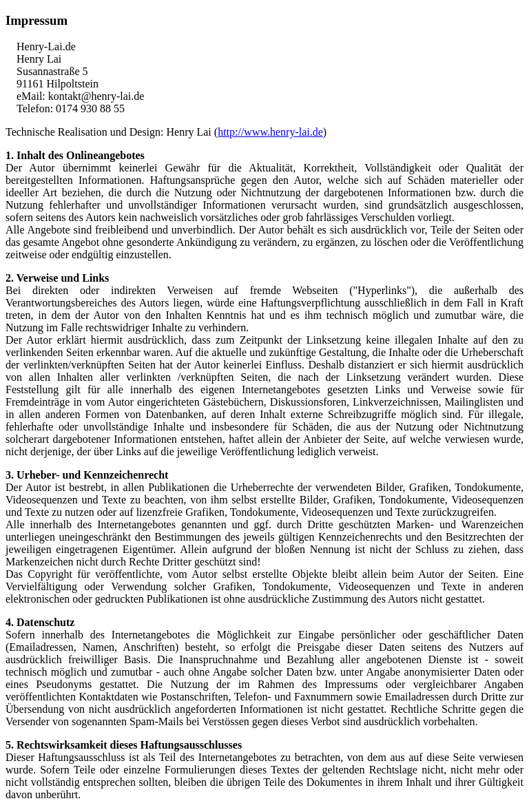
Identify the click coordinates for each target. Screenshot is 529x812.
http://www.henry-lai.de (270, 132)
